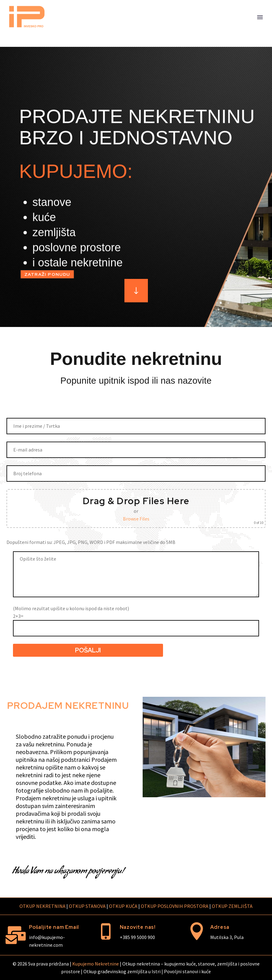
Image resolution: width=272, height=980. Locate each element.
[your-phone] (136, 474)
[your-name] (136, 426)
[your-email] (136, 450)
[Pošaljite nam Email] (15, 935)
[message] (136, 574)
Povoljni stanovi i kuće (187, 971)
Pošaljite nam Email (54, 927)
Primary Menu (260, 17)
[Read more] (136, 291)
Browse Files (136, 519)
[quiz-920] (136, 628)
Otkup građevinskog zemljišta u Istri (122, 971)
